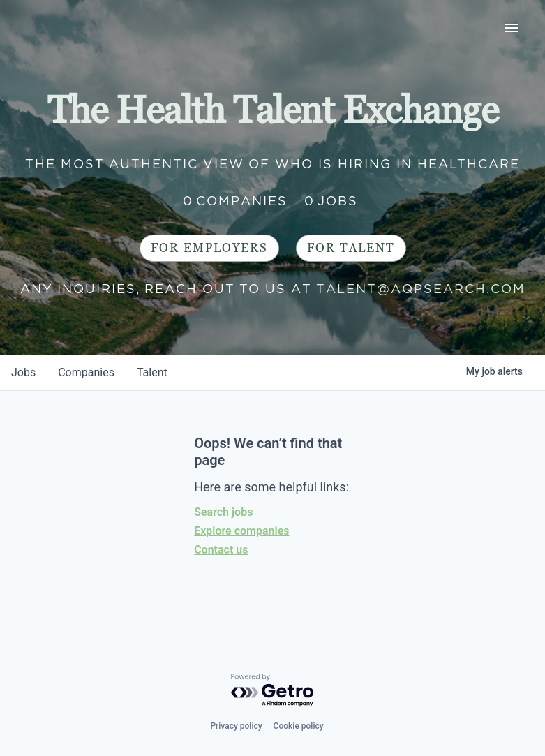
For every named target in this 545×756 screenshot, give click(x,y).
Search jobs (223, 512)
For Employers (209, 248)
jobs (23, 372)
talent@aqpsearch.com (421, 289)
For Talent (351, 248)
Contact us (221, 550)
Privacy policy (236, 726)
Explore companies (241, 531)
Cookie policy (299, 726)
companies (86, 372)
